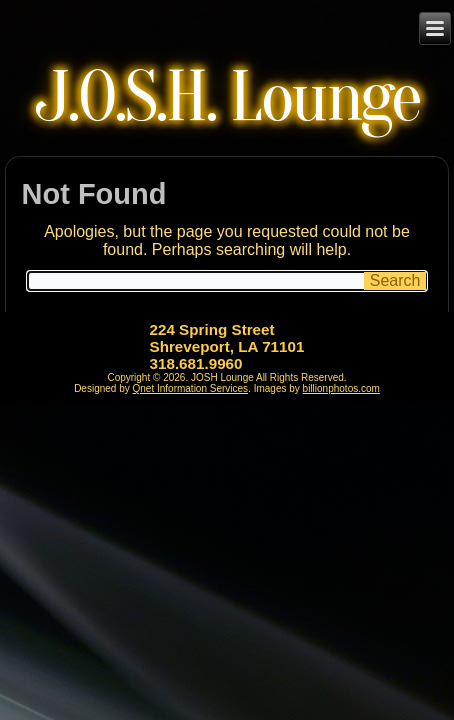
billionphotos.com (341, 388)
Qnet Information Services (191, 388)
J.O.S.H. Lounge (227, 97)
